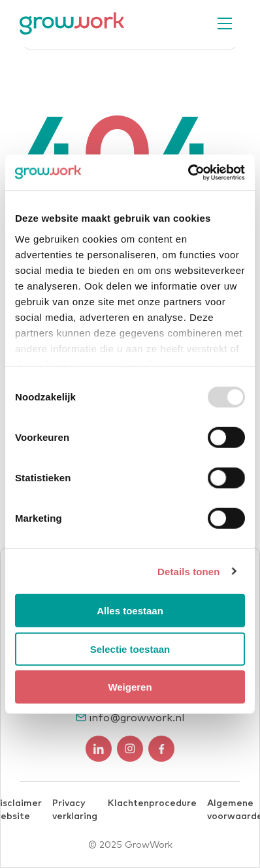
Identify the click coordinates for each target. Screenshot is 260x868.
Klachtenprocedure (152, 803)
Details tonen (188, 571)
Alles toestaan (130, 611)
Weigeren (130, 687)
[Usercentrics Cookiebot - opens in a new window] (188, 172)
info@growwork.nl (137, 718)
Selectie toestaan (130, 649)
